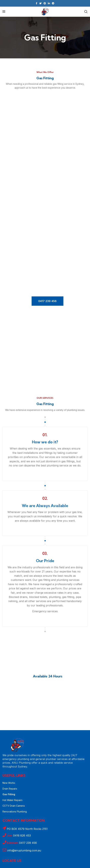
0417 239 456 (47, 301)
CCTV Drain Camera (14, 806)
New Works (9, 783)
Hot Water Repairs (12, 800)
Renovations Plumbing (15, 812)
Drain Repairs (10, 789)
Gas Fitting (9, 794)
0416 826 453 (19, 835)
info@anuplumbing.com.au (24, 850)
